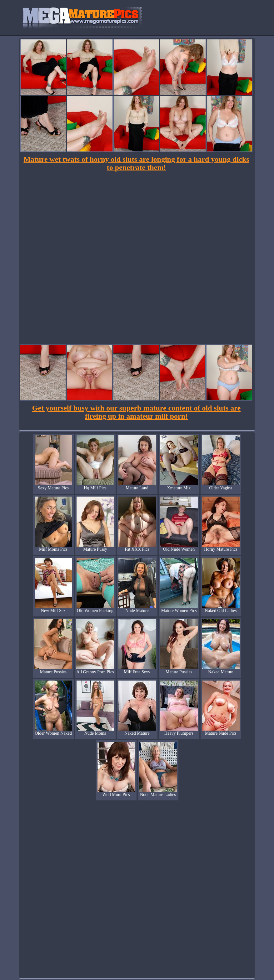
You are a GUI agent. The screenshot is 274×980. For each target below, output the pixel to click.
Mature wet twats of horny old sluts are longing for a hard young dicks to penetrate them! (136, 163)
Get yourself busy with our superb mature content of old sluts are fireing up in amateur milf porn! (136, 412)
